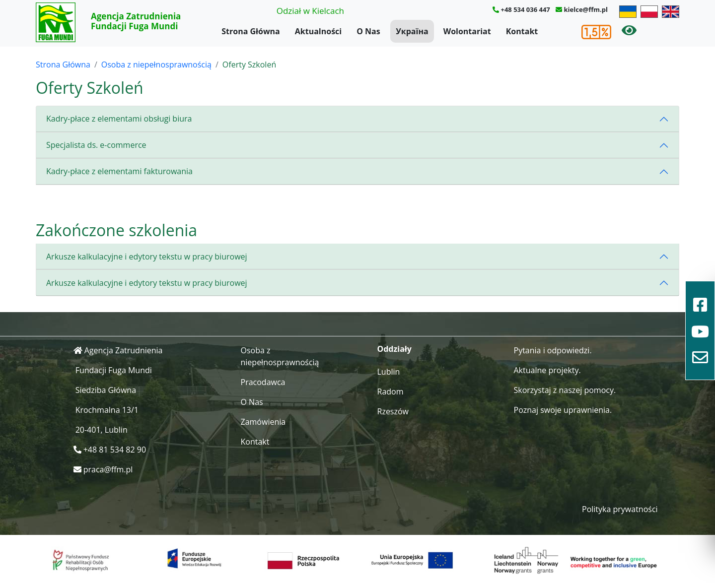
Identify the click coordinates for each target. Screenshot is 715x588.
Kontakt (522, 31)
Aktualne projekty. (547, 370)
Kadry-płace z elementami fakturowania (119, 171)
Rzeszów (393, 411)
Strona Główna (251, 31)
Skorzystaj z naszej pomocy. (565, 390)
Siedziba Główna (106, 390)
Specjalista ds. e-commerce (96, 145)
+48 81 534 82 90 (115, 450)
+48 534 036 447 (525, 9)
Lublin (389, 372)
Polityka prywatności (620, 509)
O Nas (368, 31)
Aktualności (318, 31)
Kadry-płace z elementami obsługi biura (119, 119)
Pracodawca (263, 382)
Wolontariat (467, 31)
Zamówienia (263, 422)
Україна (412, 31)
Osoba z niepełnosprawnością (156, 65)
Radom (391, 392)
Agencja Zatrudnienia (124, 350)
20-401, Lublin (102, 430)
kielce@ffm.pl (586, 9)
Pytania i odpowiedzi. (553, 350)
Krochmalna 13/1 (107, 410)
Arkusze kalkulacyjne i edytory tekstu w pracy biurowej (147, 257)
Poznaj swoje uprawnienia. (563, 410)
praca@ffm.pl (108, 469)
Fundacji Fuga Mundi (114, 370)
